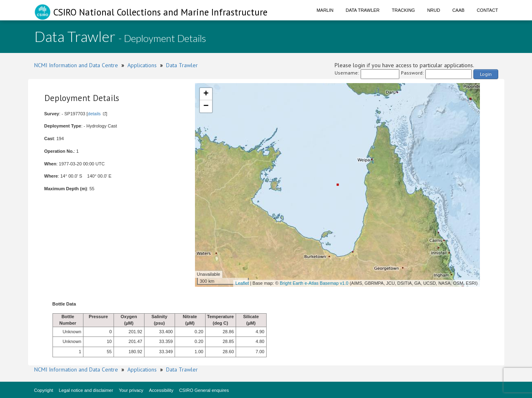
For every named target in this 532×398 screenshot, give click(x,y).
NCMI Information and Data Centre (76, 65)
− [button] (206, 106)
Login (486, 74)
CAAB (458, 10)
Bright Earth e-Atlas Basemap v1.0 (314, 283)
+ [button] (206, 94)
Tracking (404, 10)
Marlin (325, 10)
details (94, 114)
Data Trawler (362, 10)
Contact (487, 10)
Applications (142, 65)
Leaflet (242, 283)
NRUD (433, 10)
